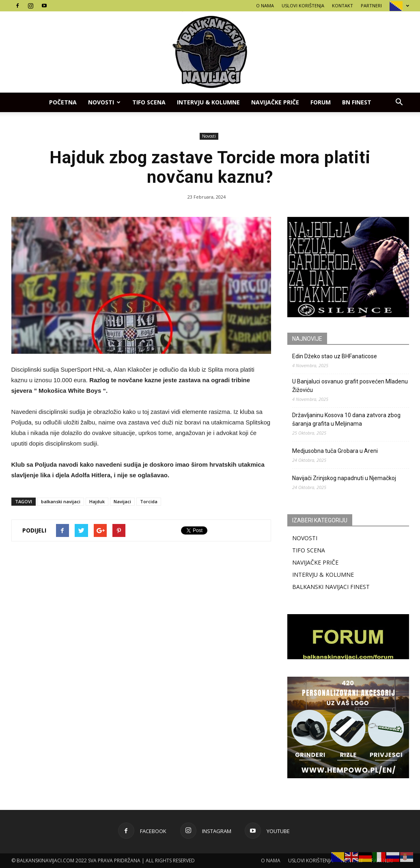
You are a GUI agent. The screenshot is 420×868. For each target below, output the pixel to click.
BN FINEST (357, 102)
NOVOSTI (305, 538)
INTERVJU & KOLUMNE (208, 102)
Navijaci (122, 501)
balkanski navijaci (61, 501)
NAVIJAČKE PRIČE (275, 102)
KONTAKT (342, 5)
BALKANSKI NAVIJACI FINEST (331, 587)
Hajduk (97, 501)
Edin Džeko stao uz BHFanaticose (335, 356)
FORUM (321, 102)
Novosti (104, 102)
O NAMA (265, 5)
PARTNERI (371, 5)
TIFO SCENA (149, 102)
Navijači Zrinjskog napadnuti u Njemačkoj (344, 478)
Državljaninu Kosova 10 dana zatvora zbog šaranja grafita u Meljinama (346, 419)
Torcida (149, 501)
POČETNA (63, 102)
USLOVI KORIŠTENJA (303, 5)
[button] (399, 102)
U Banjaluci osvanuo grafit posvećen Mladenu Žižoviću (350, 386)
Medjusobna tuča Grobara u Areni (335, 451)
